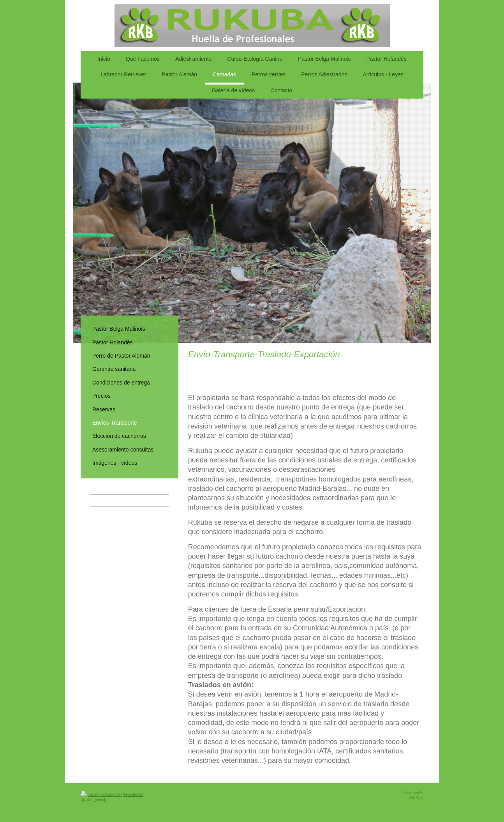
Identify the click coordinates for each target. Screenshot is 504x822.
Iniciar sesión (414, 793)
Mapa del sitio (133, 795)
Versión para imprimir (101, 795)
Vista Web (416, 798)
